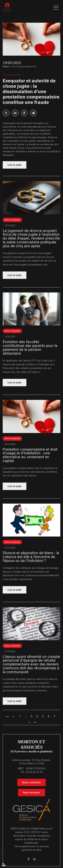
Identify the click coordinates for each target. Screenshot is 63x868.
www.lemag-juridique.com (24, 66)
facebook (29, 859)
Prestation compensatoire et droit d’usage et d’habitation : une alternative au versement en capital (30, 455)
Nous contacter (32, 782)
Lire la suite (15, 165)
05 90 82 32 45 (34, 772)
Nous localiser (32, 792)
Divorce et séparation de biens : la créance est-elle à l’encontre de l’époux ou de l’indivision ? (31, 557)
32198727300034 (36, 768)
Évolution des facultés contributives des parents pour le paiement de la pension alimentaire (30, 348)
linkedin (34, 859)
